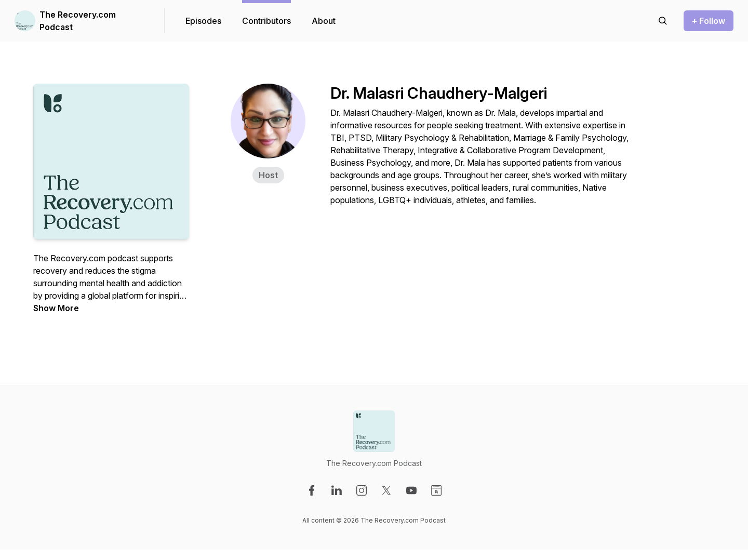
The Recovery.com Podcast (78, 21)
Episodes (203, 21)
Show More (56, 308)
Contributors (266, 21)
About (324, 21)
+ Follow (709, 21)
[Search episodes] (663, 21)
